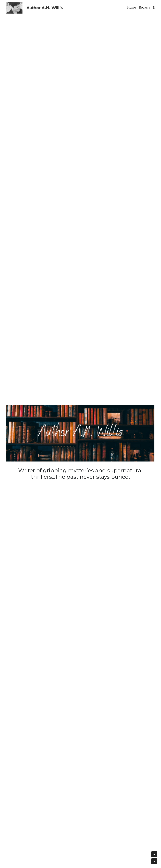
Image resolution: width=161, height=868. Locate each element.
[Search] (154, 8)
